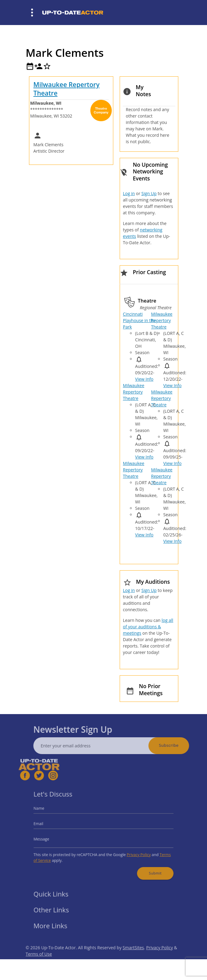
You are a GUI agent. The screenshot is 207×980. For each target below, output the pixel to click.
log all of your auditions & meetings (148, 627)
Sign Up (149, 193)
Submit (148, 868)
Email (47, 825)
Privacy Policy (134, 852)
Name (48, 812)
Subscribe (178, 745)
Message (50, 838)
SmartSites (133, 957)
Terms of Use (39, 963)
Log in (129, 193)
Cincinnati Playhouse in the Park (140, 320)
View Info (144, 379)
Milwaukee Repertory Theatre (66, 89)
